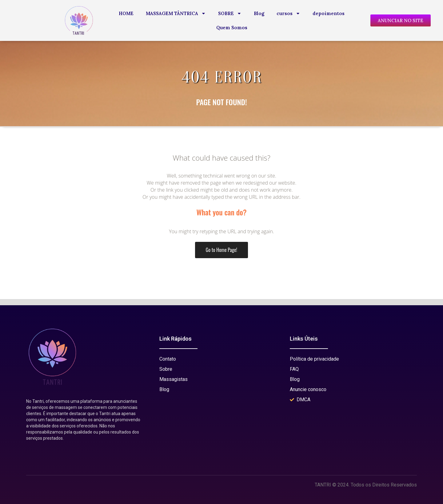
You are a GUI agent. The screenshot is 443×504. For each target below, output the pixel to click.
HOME (126, 13)
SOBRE (230, 13)
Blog (259, 13)
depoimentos (329, 13)
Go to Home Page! (221, 250)
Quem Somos (232, 28)
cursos (288, 13)
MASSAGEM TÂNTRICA (176, 13)
